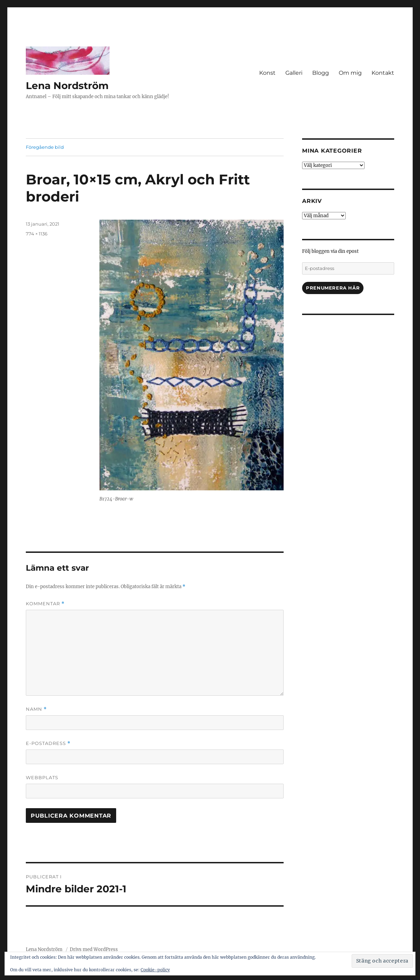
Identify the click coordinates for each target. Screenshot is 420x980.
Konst (267, 73)
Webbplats (42, 777)
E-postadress (48, 743)
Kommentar (45, 604)
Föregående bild (45, 147)
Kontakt (383, 73)
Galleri (294, 73)
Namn (36, 709)
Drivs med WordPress (94, 949)
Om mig (350, 73)
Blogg (321, 73)
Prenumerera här (333, 288)
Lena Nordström (67, 86)
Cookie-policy (155, 970)
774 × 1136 (37, 234)
